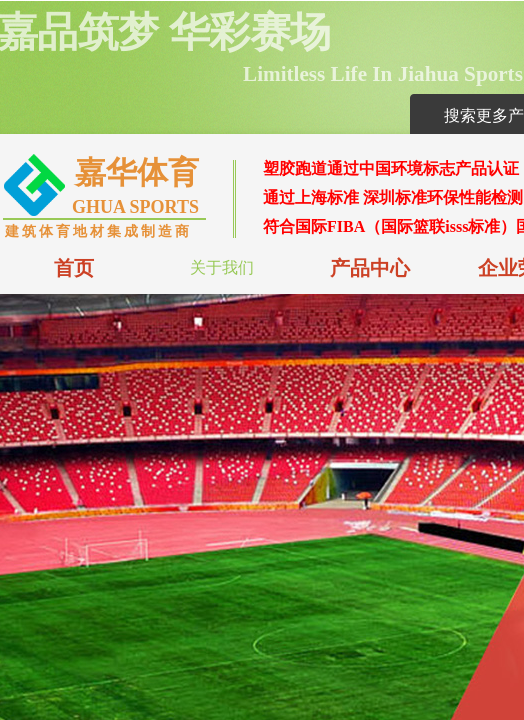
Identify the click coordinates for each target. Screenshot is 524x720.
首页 (74, 268)
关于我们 (222, 267)
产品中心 (370, 268)
